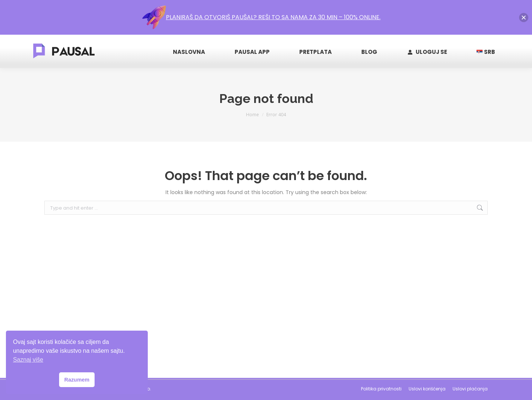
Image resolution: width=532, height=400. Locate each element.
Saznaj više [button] (28, 360)
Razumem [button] (77, 380)
